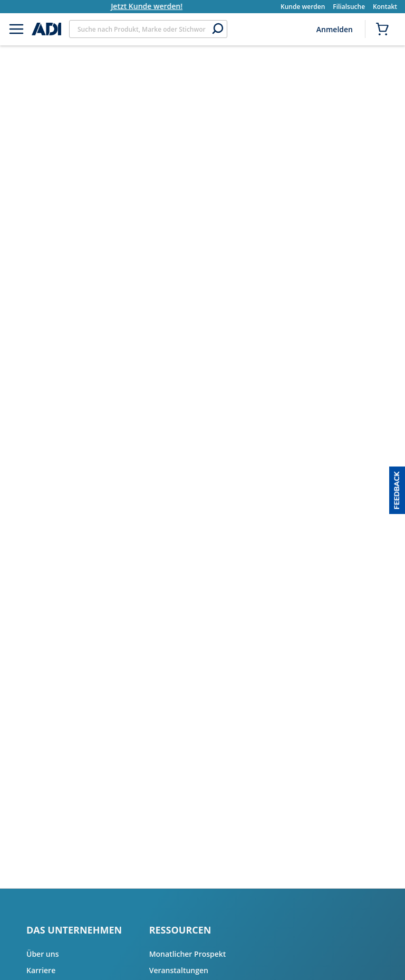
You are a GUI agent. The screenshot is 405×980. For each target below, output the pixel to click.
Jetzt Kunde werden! (158, 6)
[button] (397, 490)
